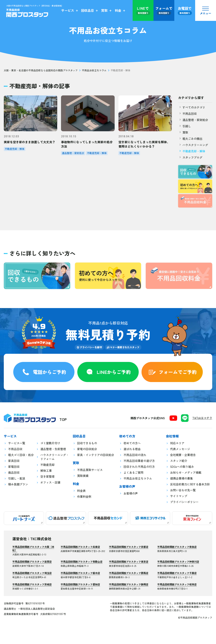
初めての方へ (132, 443)
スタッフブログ (190, 157)
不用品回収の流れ (135, 455)
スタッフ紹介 (179, 461)
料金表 (81, 491)
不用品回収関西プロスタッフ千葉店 (177, 573)
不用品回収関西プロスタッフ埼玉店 (32, 573)
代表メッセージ (180, 449)
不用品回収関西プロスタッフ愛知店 (80, 584)
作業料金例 (84, 497)
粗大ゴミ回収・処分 (21, 455)
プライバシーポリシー (184, 502)
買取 (183, 132)
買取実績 (83, 476)
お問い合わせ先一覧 (183, 490)
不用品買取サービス (90, 470)
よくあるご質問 (133, 472)
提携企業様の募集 (182, 478)
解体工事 (46, 471)
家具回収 (14, 461)
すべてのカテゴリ (192, 107)
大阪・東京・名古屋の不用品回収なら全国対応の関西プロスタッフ (41, 70)
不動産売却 (47, 465)
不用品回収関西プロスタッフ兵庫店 (80, 547)
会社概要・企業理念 (183, 455)
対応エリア (177, 443)
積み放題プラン (18, 484)
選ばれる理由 (132, 449)
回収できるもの (87, 443)
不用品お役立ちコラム (94, 70)
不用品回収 (187, 114)
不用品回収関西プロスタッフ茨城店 (32, 584)
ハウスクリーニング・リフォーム (55, 457)
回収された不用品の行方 (139, 467)
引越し (185, 126)
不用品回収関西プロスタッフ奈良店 (177, 547)
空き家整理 (47, 476)
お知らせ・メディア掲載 (186, 472)
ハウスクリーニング (193, 145)
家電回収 (14, 467)
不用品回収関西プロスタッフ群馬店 (129, 573)
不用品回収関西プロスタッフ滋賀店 (32, 562)
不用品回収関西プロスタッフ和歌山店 (82, 562)
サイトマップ (179, 496)
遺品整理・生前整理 (53, 449)
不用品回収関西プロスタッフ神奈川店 (178, 562)
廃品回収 (14, 472)
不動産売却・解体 (192, 151)
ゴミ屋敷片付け (50, 443)
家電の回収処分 (87, 449)
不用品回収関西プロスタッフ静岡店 (129, 584)
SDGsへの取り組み (182, 467)
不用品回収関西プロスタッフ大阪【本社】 (33, 548)
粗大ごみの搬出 (190, 139)
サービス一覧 (17, 443)
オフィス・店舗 (50, 482)
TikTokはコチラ (202, 418)
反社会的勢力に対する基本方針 (190, 484)
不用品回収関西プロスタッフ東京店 (129, 562)
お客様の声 (131, 493)
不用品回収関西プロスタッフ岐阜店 (177, 584)
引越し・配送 (17, 478)
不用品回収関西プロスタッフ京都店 (129, 547)
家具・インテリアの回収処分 (96, 455)
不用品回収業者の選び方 (139, 461)
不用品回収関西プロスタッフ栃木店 (80, 573)
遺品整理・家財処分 (193, 120)
